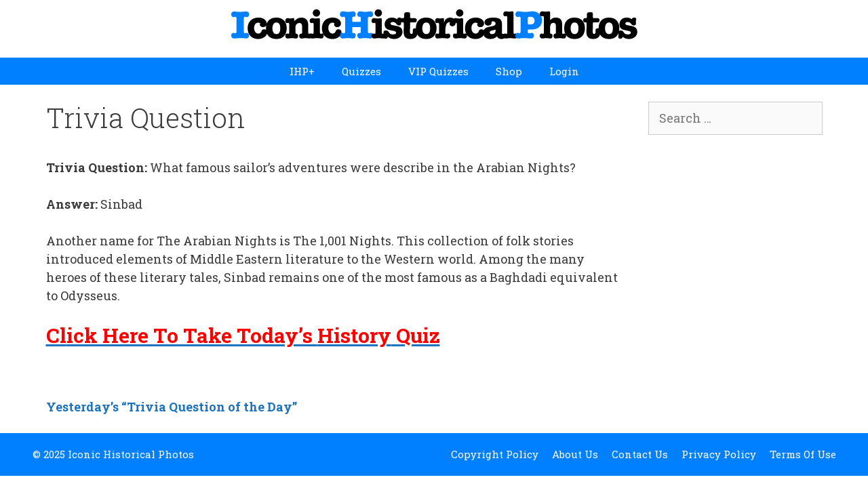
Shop (509, 71)
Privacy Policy (719, 454)
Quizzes (361, 71)
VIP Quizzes (438, 71)
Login (564, 71)
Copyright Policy (495, 454)
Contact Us (640, 454)
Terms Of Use (803, 454)
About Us (575, 454)
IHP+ (302, 71)
